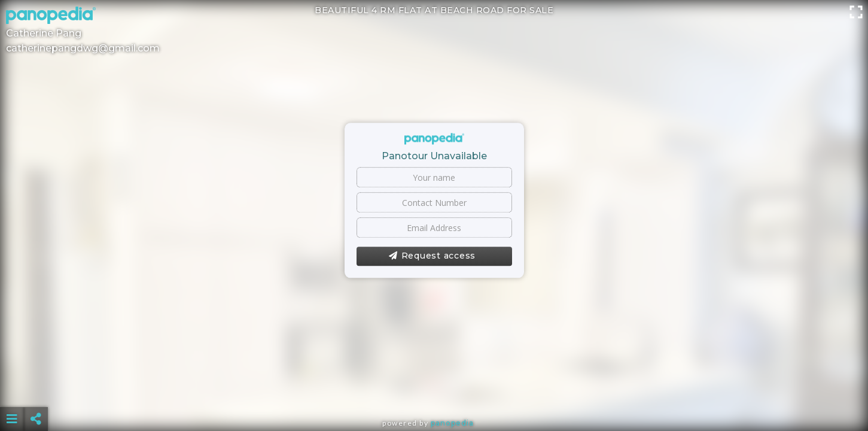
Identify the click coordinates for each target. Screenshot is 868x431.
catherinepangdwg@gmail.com (83, 48)
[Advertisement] (434, 389)
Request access (432, 256)
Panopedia (452, 423)
